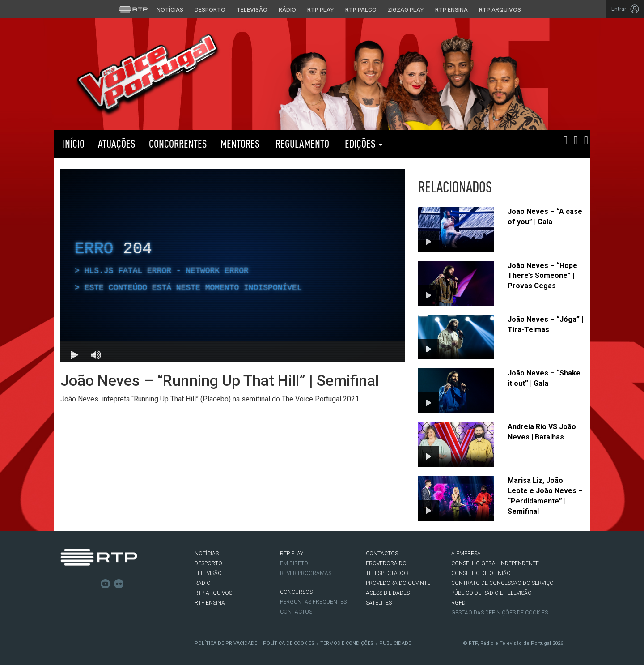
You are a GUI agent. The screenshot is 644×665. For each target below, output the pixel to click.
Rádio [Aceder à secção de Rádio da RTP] (287, 10)
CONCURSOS (296, 592)
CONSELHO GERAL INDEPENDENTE (495, 563)
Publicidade (395, 643)
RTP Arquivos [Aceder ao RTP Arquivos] (500, 10)
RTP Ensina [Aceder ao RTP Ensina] (451, 10)
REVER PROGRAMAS (306, 573)
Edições (362, 143)
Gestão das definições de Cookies (500, 613)
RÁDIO (203, 583)
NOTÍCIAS (207, 554)
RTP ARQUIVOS (213, 593)
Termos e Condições (347, 643)
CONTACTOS (382, 554)
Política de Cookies (289, 643)
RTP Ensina (210, 603)
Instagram (92, 584)
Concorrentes (178, 143)
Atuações (117, 143)
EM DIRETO (294, 563)
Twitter (79, 584)
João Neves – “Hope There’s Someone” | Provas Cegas (542, 276)
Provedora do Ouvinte (398, 583)
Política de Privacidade (226, 643)
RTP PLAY (434, 144)
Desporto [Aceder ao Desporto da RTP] (210, 10)
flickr (119, 584)
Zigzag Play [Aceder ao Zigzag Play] (406, 10)
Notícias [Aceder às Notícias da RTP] (170, 10)
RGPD (458, 603)
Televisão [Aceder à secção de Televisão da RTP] (252, 10)
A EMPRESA (466, 554)
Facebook (65, 584)
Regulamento (301, 143)
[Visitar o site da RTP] (133, 9)
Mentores (240, 143)
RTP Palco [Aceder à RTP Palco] (361, 10)
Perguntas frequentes (313, 602)
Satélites (379, 603)
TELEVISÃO (208, 573)
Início (72, 143)
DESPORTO (208, 563)
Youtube (106, 584)
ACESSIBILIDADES (388, 593)
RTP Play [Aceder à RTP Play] (321, 10)
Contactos (296, 612)
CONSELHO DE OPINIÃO (481, 573)
